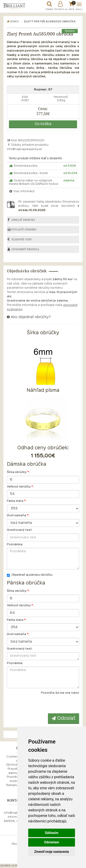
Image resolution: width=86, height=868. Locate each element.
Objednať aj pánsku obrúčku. (30, 575)
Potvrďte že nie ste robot (60, 693)
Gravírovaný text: (20, 530)
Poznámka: (15, 545)
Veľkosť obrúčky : (20, 487)
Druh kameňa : (18, 516)
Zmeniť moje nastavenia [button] (51, 852)
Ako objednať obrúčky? (31, 317)
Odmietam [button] (51, 842)
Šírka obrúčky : (18, 472)
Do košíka (43, 124)
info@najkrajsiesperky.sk (24, 149)
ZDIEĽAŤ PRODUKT (23, 220)
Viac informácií (22, 192)
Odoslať (64, 718)
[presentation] (51, 704)
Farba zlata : (17, 501)
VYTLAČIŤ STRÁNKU (24, 229)
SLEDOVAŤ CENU (22, 239)
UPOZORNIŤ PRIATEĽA (25, 249)
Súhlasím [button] (52, 833)
